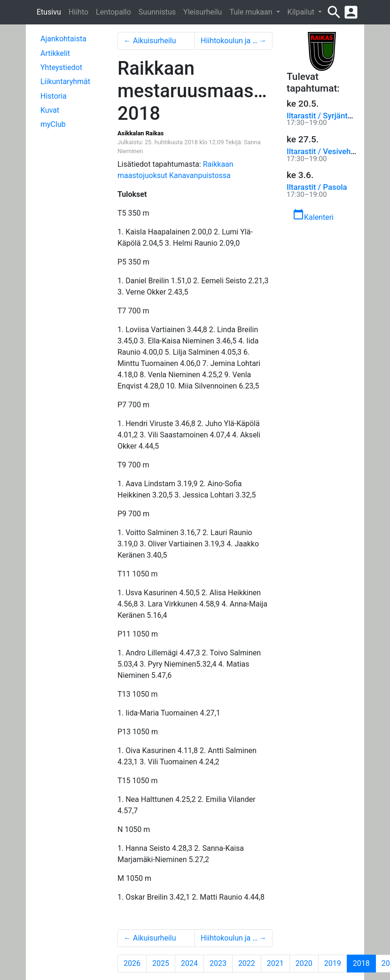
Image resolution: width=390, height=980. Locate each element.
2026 (132, 963)
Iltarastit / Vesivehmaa (326, 151)
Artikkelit (55, 53)
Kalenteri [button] (313, 215)
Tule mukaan (252, 12)
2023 (218, 963)
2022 (247, 963)
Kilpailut (302, 12)
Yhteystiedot (61, 67)
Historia (54, 96)
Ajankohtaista (63, 39)
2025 (161, 963)
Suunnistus (157, 12)
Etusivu (49, 12)
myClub (53, 124)
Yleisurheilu (203, 12)
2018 (364, 963)
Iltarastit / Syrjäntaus (324, 116)
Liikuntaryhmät (65, 82)
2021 (275, 963)
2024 (189, 963)
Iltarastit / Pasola (317, 187)
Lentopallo (113, 12)
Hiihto (78, 12)
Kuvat (50, 110)
